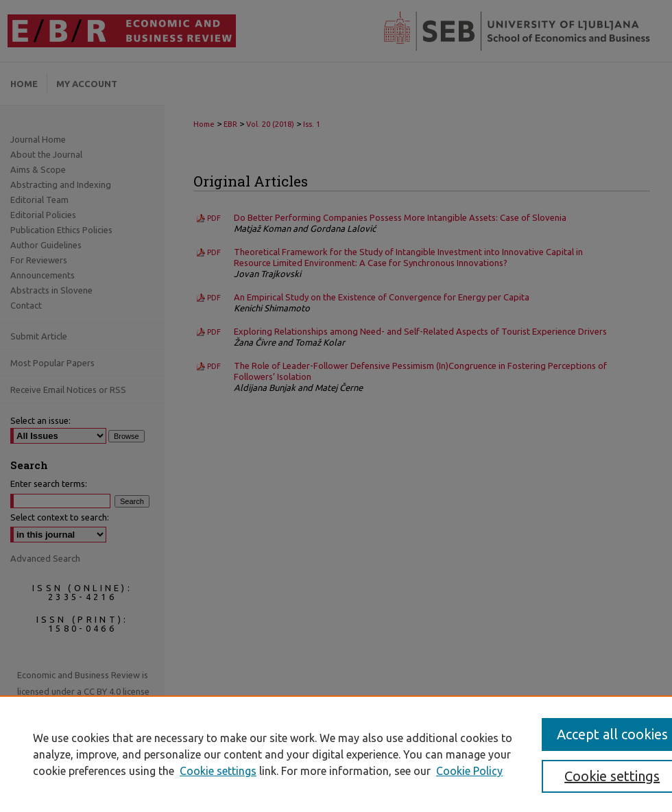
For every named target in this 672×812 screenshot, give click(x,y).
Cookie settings (218, 771)
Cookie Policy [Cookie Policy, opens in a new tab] (469, 771)
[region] (336, 754)
